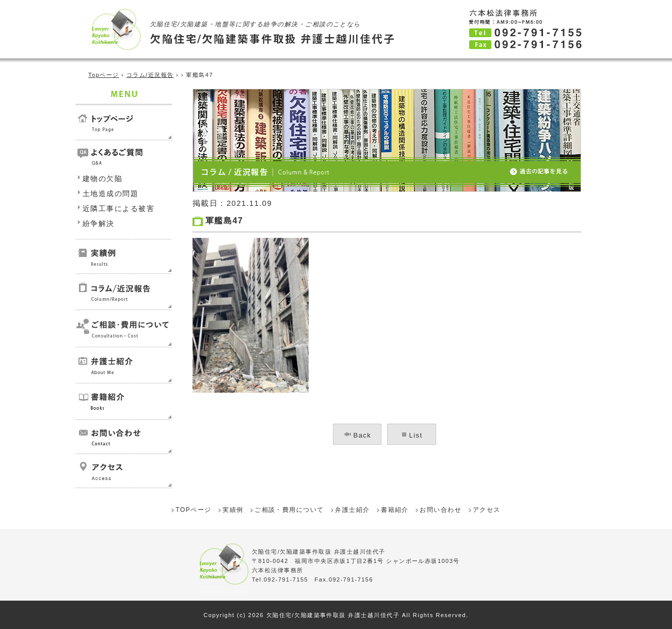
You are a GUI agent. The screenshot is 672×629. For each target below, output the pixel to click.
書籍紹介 (395, 510)
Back (363, 435)
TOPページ (193, 510)
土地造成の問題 (110, 193)
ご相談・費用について (289, 510)
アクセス (487, 510)
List (416, 435)
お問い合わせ (441, 510)
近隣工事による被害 (118, 208)
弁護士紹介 (352, 510)
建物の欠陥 (102, 179)
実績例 (233, 510)
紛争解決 (99, 223)
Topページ (104, 75)
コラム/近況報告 (150, 75)
